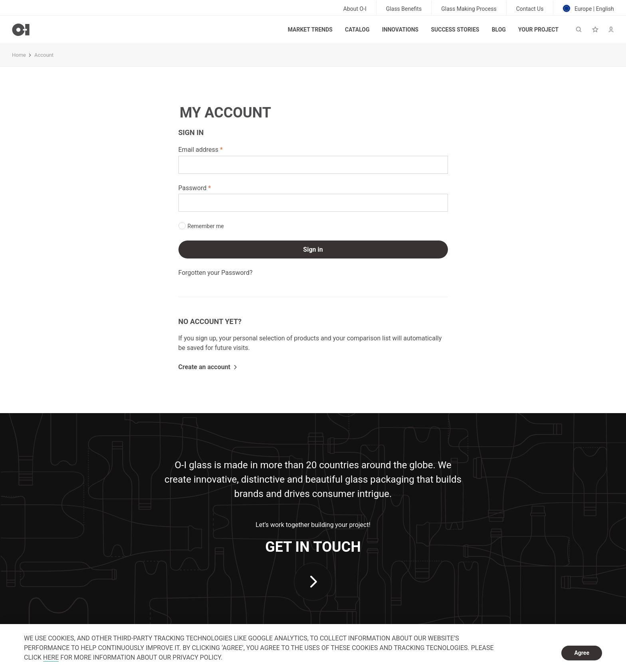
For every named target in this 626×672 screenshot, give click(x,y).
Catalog (357, 30)
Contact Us (530, 9)
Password (193, 188)
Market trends (310, 30)
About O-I (355, 9)
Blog (499, 30)
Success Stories (455, 30)
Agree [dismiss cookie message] (582, 653)
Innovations (400, 30)
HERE (51, 657)
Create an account (205, 367)
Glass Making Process (469, 9)
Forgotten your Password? (216, 273)
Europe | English (588, 8)
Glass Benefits (404, 9)
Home (19, 55)
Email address (199, 150)
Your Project (538, 30)
